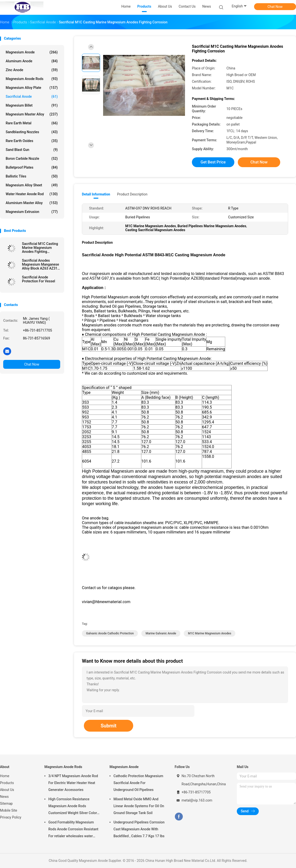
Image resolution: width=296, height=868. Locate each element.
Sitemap (6, 804)
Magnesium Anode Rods (32, 79)
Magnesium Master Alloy (32, 114)
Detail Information (96, 194)
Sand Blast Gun (32, 150)
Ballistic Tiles (32, 176)
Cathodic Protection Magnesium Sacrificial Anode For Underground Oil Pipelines (138, 783)
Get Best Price (213, 162)
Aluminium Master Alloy (32, 203)
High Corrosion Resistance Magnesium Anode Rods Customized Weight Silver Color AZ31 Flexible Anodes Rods (73, 807)
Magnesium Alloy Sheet (32, 185)
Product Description (132, 194)
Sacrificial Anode (32, 96)
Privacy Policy (11, 817)
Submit (109, 726)
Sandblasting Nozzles (32, 132)
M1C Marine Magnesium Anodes (210, 633)
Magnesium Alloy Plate (32, 88)
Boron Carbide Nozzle (32, 159)
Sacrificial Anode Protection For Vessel (38, 279)
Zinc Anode (32, 70)
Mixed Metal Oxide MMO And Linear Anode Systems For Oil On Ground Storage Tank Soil (139, 806)
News (4, 797)
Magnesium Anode (32, 52)
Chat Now (275, 7)
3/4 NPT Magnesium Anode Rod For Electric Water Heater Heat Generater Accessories (73, 783)
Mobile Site (9, 810)
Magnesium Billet (32, 105)
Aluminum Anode (32, 61)
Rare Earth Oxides (32, 141)
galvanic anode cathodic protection (110, 633)
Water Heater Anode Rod (32, 194)
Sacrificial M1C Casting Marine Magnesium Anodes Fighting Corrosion (40, 248)
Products (7, 783)
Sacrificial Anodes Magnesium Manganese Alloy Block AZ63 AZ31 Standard (40, 264)
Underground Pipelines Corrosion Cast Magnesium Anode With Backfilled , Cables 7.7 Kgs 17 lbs (139, 829)
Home (5, 776)
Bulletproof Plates (32, 167)
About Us (7, 790)
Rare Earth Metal (32, 123)
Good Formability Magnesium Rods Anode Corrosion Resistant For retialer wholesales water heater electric (73, 830)
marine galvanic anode (161, 633)
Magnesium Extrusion (32, 212)
